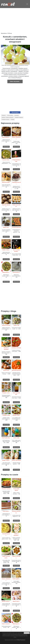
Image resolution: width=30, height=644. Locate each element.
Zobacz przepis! (6, 147)
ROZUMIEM (27, 633)
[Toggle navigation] (27, 4)
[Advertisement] (15, 20)
